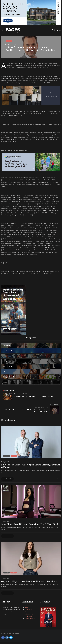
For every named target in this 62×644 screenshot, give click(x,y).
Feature (6, 456)
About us (28, 609)
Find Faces (28, 618)
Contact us (28, 611)
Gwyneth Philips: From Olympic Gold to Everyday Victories (30, 583)
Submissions (29, 616)
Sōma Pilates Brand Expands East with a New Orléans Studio (30, 525)
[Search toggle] (60, 30)
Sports (9, 41)
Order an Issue (29, 613)
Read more (7, 479)
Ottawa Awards (30, 620)
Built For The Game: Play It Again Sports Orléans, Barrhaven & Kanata (31, 466)
